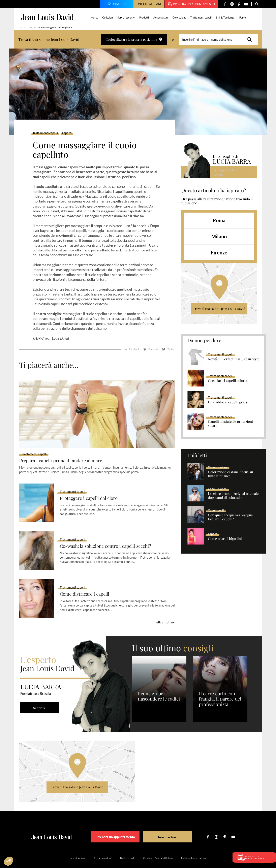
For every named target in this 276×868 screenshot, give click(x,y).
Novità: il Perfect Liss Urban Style (234, 359)
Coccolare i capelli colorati (228, 381)
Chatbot (116, 4)
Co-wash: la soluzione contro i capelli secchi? (109, 535)
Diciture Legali (127, 847)
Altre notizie (165, 611)
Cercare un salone (103, 847)
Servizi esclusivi (127, 18)
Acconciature (161, 18)
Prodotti (144, 18)
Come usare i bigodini (225, 539)
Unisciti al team (149, 4)
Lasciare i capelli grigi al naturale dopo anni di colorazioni (233, 496)
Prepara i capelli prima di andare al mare (64, 449)
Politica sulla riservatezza (194, 847)
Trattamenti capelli (202, 18)
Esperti (67, 133)
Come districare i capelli (86, 583)
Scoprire (40, 696)
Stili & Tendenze (226, 18)
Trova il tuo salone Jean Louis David (219, 309)
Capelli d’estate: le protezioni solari (230, 424)
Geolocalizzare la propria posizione (134, 39)
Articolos (33, 27)
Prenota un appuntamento (191, 4)
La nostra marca (78, 847)
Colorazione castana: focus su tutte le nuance (231, 474)
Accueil (24, 27)
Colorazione (180, 18)
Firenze (219, 253)
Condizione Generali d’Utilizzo (158, 847)
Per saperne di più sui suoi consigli (232, 172)
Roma (219, 220)
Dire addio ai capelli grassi (228, 402)
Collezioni (108, 18)
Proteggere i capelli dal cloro (91, 487)
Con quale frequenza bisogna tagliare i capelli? (230, 517)
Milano (219, 236)
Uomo (243, 18)
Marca (95, 18)
